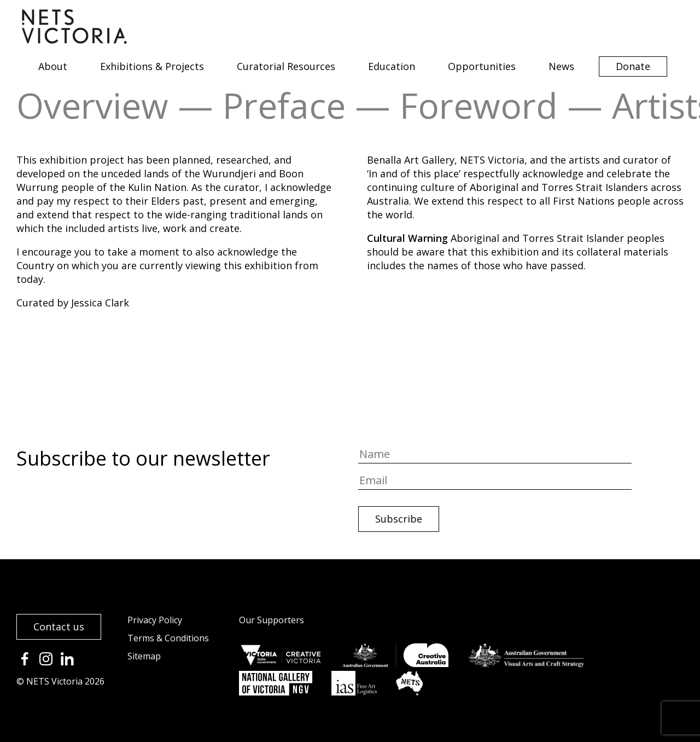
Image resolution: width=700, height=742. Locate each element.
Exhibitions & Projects (152, 66)
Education (392, 66)
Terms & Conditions (168, 638)
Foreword (479, 105)
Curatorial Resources (286, 66)
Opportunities (482, 66)
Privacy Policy (155, 620)
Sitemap (144, 656)
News (561, 66)
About (53, 66)
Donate (633, 66)
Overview (92, 105)
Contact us (59, 627)
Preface (284, 105)
